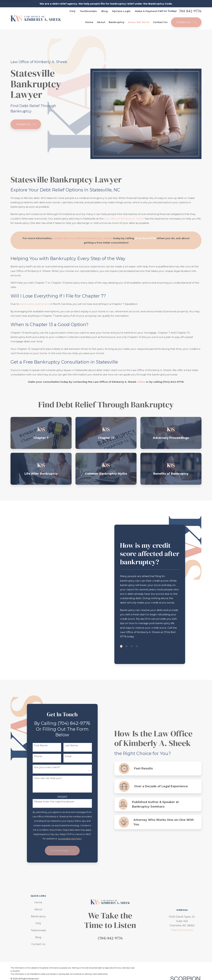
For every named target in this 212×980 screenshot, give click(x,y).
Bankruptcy (38, 916)
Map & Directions (182, 930)
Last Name (71, 745)
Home (38, 902)
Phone (37, 756)
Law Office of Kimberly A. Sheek (124, 219)
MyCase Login (121, 11)
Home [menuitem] (89, 22)
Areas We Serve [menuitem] (139, 22)
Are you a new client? (47, 767)
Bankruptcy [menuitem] (117, 22)
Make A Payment (146, 11)
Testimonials (88, 11)
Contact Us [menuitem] (160, 22)
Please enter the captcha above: (54, 802)
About (38, 909)
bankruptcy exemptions (35, 304)
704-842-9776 (190, 11)
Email (68, 756)
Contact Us (186, 22)
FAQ (72, 11)
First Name (40, 745)
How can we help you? (47, 778)
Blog (105, 11)
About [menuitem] (101, 22)
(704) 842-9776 (110, 938)
